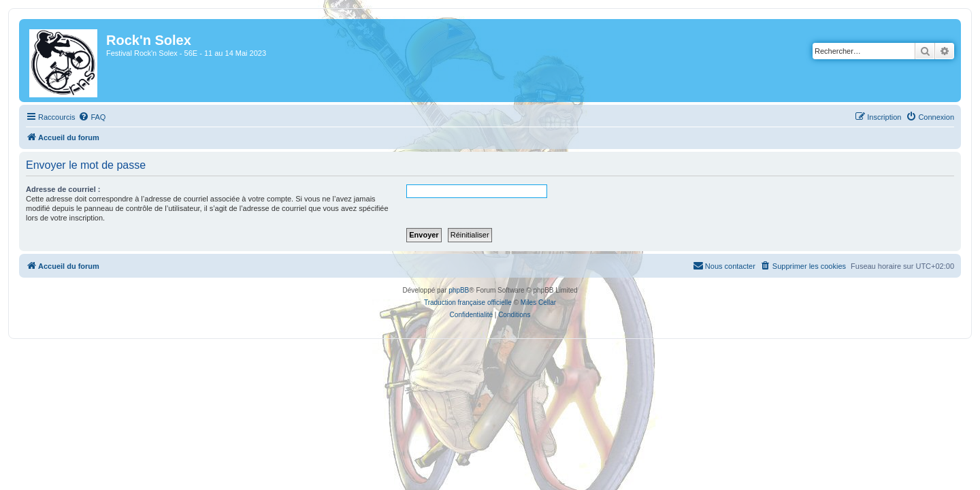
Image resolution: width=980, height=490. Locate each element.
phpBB (459, 290)
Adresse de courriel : (55, 189)
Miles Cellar (538, 303)
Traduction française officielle (468, 303)
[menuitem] (84, 117)
